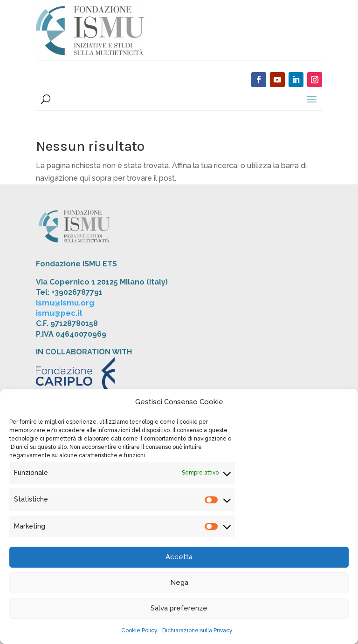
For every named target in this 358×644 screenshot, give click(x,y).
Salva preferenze (179, 608)
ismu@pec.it (59, 313)
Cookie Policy (139, 630)
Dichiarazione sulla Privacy (197, 630)
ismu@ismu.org (65, 303)
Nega (179, 583)
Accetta (179, 557)
